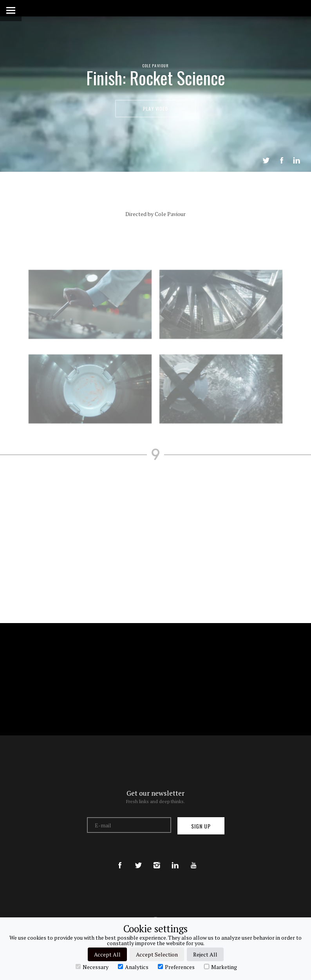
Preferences (176, 967)
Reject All (205, 954)
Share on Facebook (282, 160)
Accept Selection (157, 954)
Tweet (266, 160)
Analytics (133, 967)
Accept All (107, 954)
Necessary (92, 967)
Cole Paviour (155, 65)
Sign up (201, 826)
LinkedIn (297, 160)
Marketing (221, 967)
